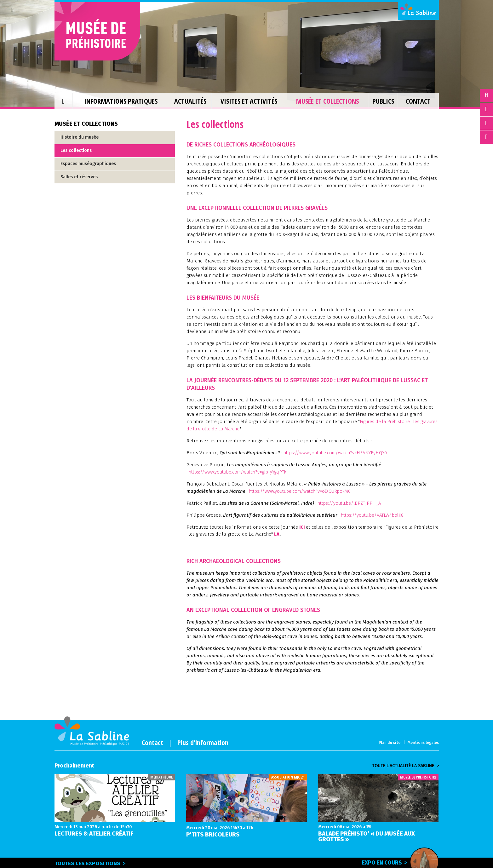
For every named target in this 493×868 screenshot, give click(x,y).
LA (303, 534)
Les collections (76, 150)
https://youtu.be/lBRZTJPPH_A (351, 503)
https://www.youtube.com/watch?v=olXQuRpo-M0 (302, 491)
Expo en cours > (397, 862)
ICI (302, 527)
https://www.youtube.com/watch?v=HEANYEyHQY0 (337, 453)
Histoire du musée (80, 137)
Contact (152, 742)
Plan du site (390, 743)
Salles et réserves (79, 177)
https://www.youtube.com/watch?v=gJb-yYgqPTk (240, 472)
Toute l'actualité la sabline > (405, 766)
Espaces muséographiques (88, 164)
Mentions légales (423, 743)
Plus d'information (203, 742)
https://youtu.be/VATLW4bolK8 (374, 515)
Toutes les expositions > (90, 863)
